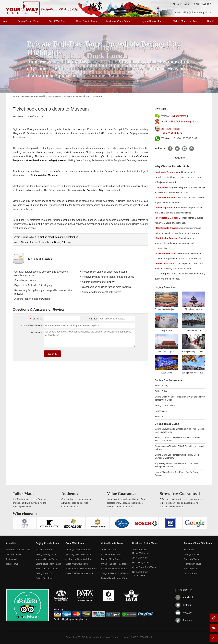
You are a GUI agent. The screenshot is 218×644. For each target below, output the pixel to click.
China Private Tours (86, 21)
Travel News (12, 564)
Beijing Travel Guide (167, 424)
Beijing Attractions (166, 287)
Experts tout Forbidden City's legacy (33, 285)
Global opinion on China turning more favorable (107, 287)
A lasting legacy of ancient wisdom (32, 299)
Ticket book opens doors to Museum (83, 96)
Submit (52, 354)
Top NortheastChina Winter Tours (141, 551)
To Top (214, 640)
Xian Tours (189, 550)
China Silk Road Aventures (114, 569)
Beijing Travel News (51, 96)
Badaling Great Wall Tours (78, 554)
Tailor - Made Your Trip (185, 21)
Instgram (188, 605)
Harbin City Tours (141, 562)
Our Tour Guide (13, 554)
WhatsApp (214, 618)
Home (5, 21)
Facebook (188, 597)
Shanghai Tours (191, 554)
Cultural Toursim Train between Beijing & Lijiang (46, 242)
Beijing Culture (162, 391)
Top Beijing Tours (44, 550)
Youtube (187, 613)
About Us (211, 21)
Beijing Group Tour (45, 573)
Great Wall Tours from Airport (80, 573)
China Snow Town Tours (144, 567)
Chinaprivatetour (179, 116)
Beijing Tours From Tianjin (48, 564)
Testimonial (11, 559)
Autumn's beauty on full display (98, 282)
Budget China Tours (111, 559)
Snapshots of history (25, 280)
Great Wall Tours (58, 21)
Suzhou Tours (191, 573)
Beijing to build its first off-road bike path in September (49, 237)
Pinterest (188, 620)
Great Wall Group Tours (77, 564)
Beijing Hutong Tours (46, 554)
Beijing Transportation (165, 405)
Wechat (214, 628)
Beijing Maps (161, 411)
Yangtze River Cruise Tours (114, 573)
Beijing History (161, 386)
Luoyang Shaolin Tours (152, 21)
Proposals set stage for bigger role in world (104, 272)
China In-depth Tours (111, 554)
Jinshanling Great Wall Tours (79, 559)
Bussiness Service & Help (19, 550)
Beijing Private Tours (28, 21)
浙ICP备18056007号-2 (141, 637)
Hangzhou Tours (192, 569)
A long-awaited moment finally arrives (102, 292)
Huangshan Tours (192, 564)
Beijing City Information (169, 380)
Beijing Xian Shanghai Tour (114, 578)
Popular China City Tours (198, 543)
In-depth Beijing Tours (46, 559)
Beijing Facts (161, 417)
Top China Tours (109, 550)
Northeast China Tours (118, 21)
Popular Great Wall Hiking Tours (81, 569)
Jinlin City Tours (140, 558)
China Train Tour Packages (114, 564)
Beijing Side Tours (44, 578)
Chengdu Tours (191, 559)
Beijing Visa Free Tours (47, 569)
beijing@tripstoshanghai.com (197, 13)
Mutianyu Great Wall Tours (78, 550)
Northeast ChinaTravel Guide (140, 574)
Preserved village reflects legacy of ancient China (108, 277)
